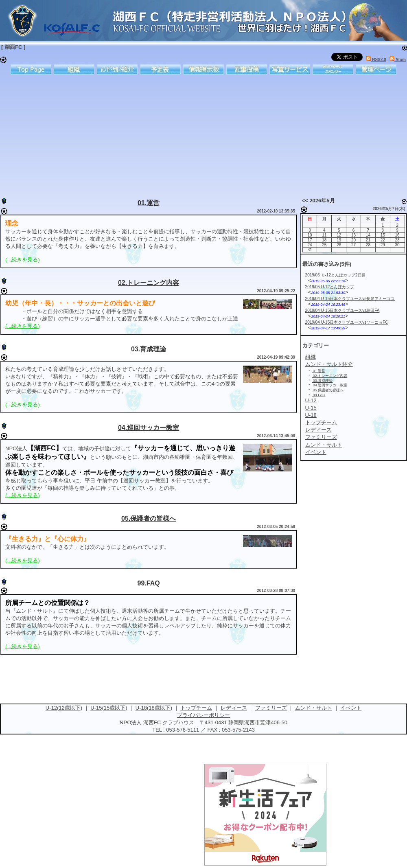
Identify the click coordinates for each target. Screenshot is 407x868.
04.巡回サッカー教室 (149, 428)
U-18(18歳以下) (154, 708)
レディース (234, 708)
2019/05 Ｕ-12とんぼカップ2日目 (336, 275)
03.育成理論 (149, 349)
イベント (351, 708)
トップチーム (196, 708)
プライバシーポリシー (203, 715)
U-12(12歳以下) (64, 708)
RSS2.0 (376, 60)
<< (305, 201)
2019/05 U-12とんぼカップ (330, 287)
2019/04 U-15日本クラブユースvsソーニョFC (347, 322)
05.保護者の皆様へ (149, 518)
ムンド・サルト (314, 708)
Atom (398, 60)
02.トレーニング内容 (149, 283)
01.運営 (149, 203)
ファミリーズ (271, 708)
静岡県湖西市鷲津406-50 (258, 722)
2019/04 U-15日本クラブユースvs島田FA (342, 310)
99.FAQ (149, 583)
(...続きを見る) (23, 260)
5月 (330, 201)
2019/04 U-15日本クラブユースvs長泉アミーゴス (350, 299)
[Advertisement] (176, 134)
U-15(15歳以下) (109, 708)
